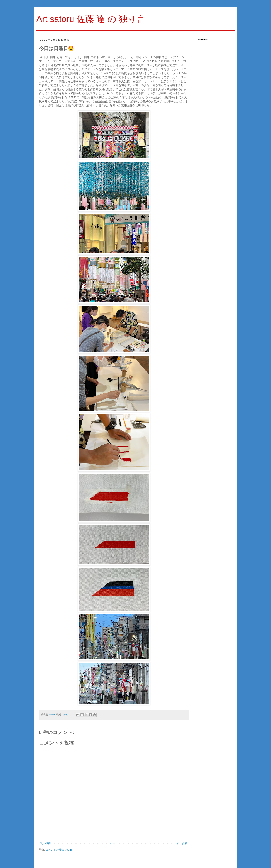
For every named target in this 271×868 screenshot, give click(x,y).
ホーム (114, 843)
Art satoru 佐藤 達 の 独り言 (91, 19)
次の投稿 (45, 843)
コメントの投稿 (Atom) (59, 850)
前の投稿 (182, 843)
